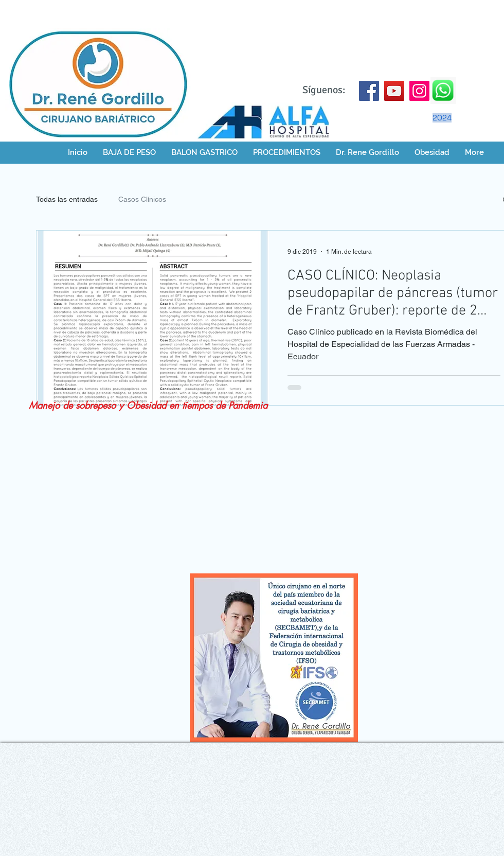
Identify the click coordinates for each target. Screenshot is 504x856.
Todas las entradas (67, 199)
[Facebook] (369, 91)
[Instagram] (419, 91)
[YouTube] (394, 91)
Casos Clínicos (142, 199)
